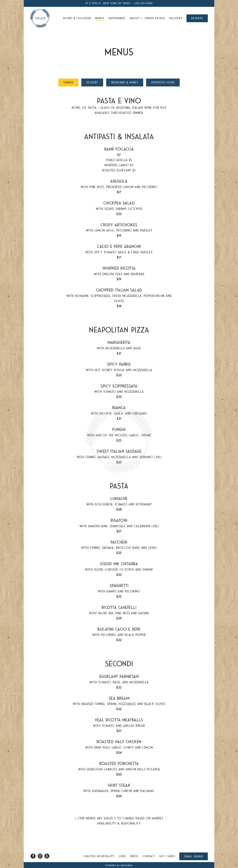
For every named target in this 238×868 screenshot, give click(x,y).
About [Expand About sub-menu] (135, 18)
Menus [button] (100, 18)
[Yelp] (47, 856)
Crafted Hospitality (99, 856)
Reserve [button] (197, 18)
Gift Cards (167, 856)
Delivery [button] (176, 18)
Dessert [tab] (92, 84)
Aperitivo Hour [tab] (163, 84)
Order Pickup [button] (155, 18)
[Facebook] (33, 856)
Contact (149, 856)
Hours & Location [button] (77, 18)
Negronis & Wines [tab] (125, 84)
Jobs (122, 856)
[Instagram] (40, 856)
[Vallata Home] (40, 18)
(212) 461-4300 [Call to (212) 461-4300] (143, 3)
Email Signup (194, 856)
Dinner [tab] (68, 84)
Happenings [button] (117, 18)
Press (134, 856)
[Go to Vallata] (108, 3)
